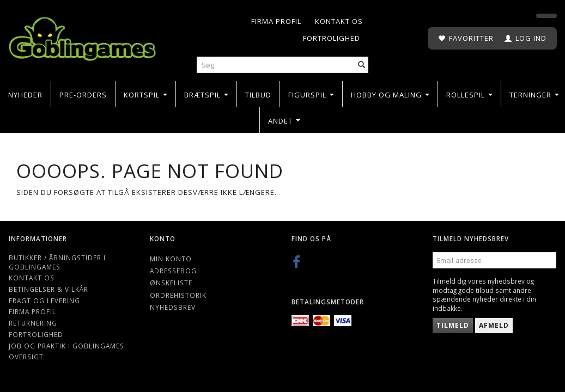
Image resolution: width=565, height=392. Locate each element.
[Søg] (362, 65)
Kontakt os (339, 21)
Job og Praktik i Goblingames (66, 346)
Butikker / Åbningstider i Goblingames (57, 262)
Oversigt (26, 357)
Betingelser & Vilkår (48, 289)
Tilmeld (453, 325)
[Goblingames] (82, 37)
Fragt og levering (44, 301)
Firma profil (276, 21)
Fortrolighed (332, 38)
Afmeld (494, 325)
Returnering (33, 323)
